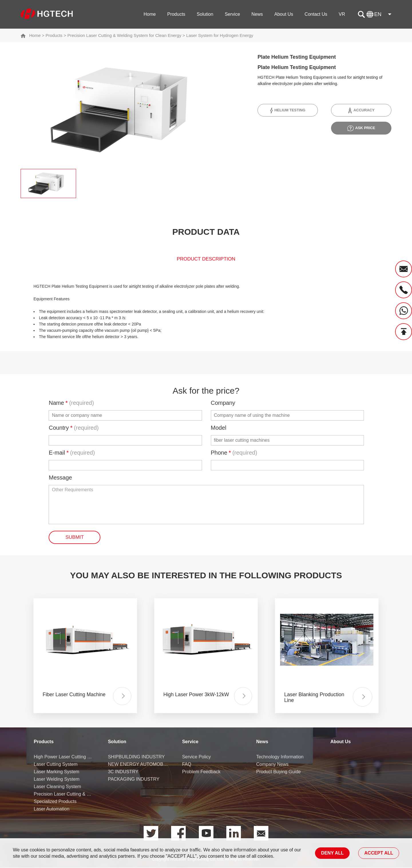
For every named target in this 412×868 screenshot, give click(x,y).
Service (232, 14)
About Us (284, 14)
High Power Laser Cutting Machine (64, 757)
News (257, 14)
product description (206, 260)
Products (176, 14)
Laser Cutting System (56, 765)
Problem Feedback (201, 772)
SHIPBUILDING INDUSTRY (136, 757)
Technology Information (280, 757)
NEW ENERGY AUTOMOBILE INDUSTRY (138, 765)
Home (150, 14)
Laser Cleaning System (57, 787)
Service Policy (196, 757)
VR (342, 14)
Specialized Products (55, 802)
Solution (205, 14)
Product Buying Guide (279, 772)
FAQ (187, 765)
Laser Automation (52, 809)
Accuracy (361, 111)
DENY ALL (332, 853)
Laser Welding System (57, 779)
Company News (273, 765)
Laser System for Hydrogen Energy (220, 35)
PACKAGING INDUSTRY (134, 779)
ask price (361, 128)
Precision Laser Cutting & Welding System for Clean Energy (124, 35)
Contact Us (316, 14)
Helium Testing (288, 111)
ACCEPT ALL (379, 853)
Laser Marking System (57, 772)
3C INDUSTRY (123, 772)
